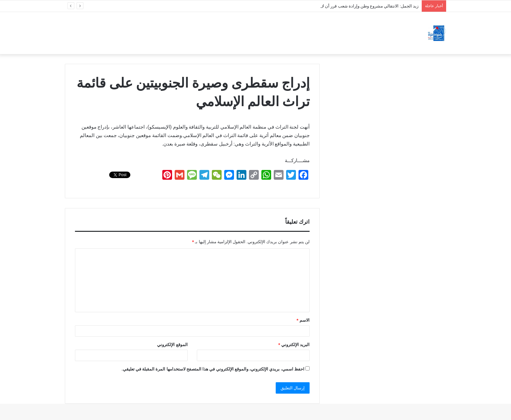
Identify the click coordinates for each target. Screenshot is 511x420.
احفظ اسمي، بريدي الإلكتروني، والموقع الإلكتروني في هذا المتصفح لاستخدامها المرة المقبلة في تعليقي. (213, 369)
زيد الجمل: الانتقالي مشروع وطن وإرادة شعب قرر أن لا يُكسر (365, 6)
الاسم (303, 320)
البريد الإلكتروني (294, 345)
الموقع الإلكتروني (172, 345)
